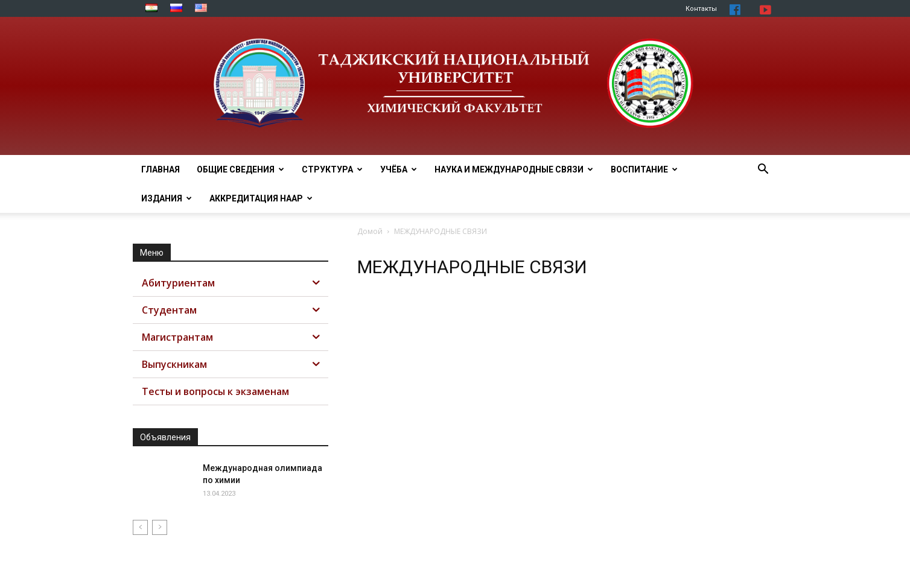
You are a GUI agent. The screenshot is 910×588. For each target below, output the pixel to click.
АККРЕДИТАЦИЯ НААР (261, 198)
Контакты (701, 9)
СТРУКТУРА (332, 169)
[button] (763, 170)
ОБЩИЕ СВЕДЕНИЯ (240, 169)
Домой (370, 231)
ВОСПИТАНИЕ (644, 169)
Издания (167, 198)
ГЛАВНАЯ (161, 169)
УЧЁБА (399, 169)
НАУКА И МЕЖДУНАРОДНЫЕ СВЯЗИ (514, 169)
